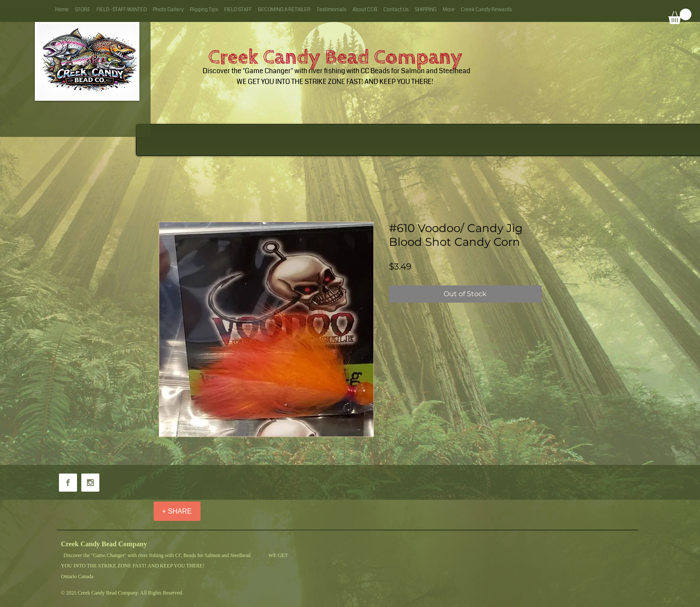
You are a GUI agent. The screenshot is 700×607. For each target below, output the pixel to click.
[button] (680, 16)
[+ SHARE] (177, 511)
